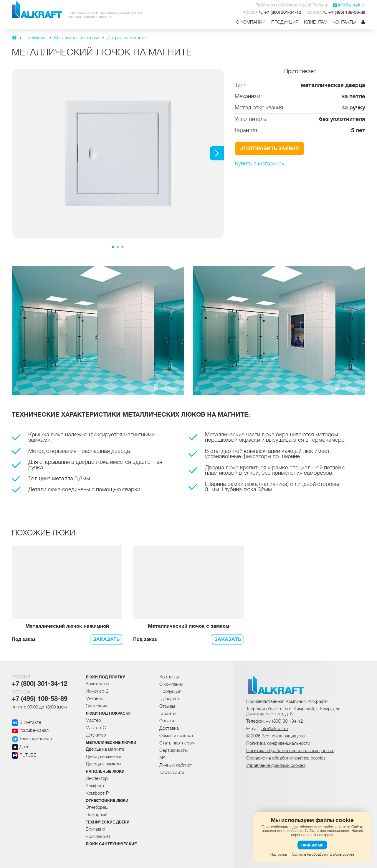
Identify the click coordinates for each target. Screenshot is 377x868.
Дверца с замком (103, 764)
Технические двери (108, 822)
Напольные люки (105, 772)
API (162, 758)
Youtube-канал (30, 730)
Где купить (170, 699)
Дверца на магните (105, 749)
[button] (217, 153)
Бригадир (95, 829)
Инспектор (97, 778)
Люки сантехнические (111, 844)
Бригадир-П (98, 836)
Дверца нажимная (104, 757)
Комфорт (95, 786)
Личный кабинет (176, 765)
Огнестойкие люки (107, 801)
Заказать (106, 639)
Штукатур (96, 735)
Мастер (93, 720)
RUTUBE (24, 755)
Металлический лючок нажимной (67, 626)
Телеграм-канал (32, 739)
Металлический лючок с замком (188, 626)
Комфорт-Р (97, 793)
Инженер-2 (97, 691)
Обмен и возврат (176, 736)
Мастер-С (96, 728)
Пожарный (96, 815)
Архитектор (97, 684)
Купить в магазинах (259, 164)
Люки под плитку (105, 677)
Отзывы (167, 706)
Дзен (21, 747)
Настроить (279, 854)
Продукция (285, 22)
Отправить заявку (269, 148)
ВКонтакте (27, 722)
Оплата (167, 721)
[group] (118, 153)
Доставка (169, 728)
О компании (251, 22)
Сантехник (96, 706)
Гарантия (168, 714)
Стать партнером (177, 743)
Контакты (344, 22)
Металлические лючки (111, 743)
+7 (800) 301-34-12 (40, 684)
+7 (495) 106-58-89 (40, 699)
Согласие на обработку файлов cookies (323, 854)
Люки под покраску (108, 714)
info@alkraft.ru (349, 5)
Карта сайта (172, 772)
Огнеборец (97, 807)
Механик (94, 698)
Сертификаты (173, 750)
